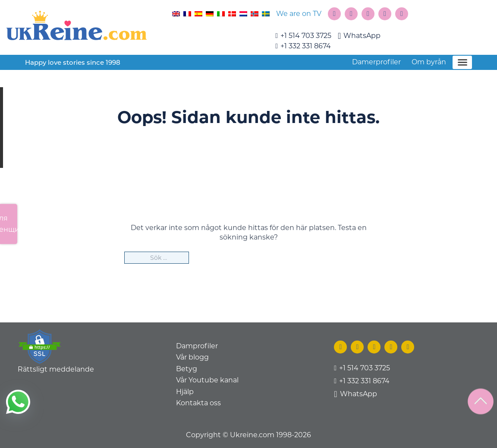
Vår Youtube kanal (207, 380)
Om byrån (429, 62)
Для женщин (9, 224)
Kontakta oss (198, 403)
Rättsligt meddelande (56, 369)
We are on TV (299, 14)
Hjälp (185, 392)
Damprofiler (197, 346)
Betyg (187, 369)
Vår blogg (192, 357)
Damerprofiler (376, 62)
